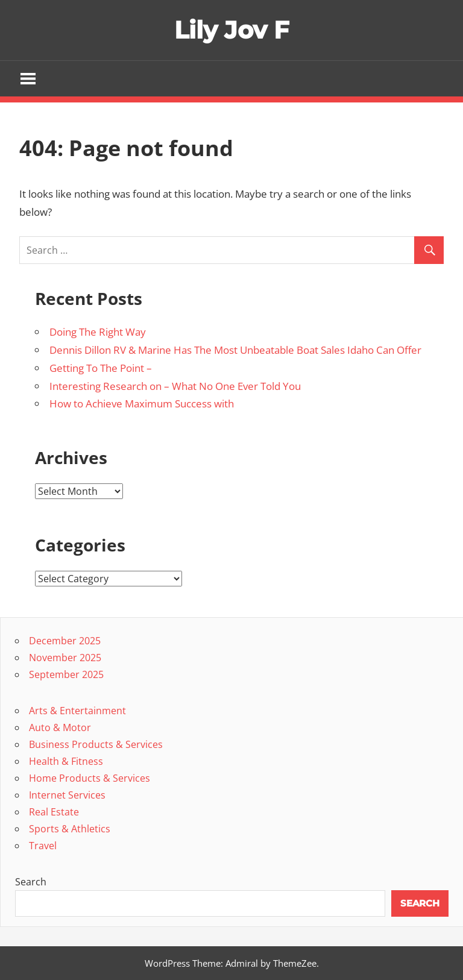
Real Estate (54, 812)
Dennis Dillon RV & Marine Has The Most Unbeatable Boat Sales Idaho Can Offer (235, 350)
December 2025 (65, 641)
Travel (43, 846)
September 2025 (66, 674)
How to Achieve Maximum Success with (142, 404)
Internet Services (67, 795)
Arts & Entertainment (77, 711)
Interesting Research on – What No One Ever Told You (175, 386)
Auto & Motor (60, 727)
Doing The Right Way (98, 332)
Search (31, 882)
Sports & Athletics (70, 829)
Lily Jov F (232, 30)
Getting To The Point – (101, 368)
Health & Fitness (66, 761)
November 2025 (65, 658)
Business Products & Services (96, 744)
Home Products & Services (90, 778)
